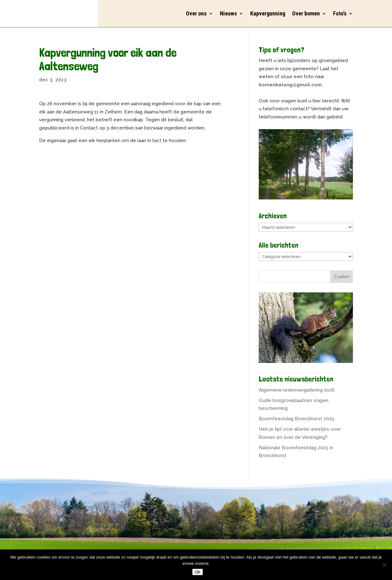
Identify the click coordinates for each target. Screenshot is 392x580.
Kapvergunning (268, 13)
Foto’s (340, 13)
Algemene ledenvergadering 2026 (297, 390)
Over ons (196, 13)
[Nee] (384, 565)
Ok (197, 572)
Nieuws (228, 13)
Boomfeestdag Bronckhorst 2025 (297, 419)
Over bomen (306, 13)
